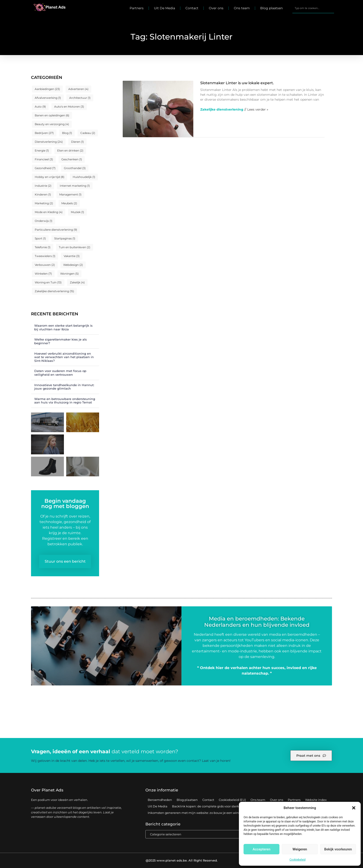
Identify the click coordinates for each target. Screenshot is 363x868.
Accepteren (261, 849)
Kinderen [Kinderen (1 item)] (43, 194)
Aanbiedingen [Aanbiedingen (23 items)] (47, 89)
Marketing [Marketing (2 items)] (44, 203)
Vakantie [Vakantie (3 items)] (72, 256)
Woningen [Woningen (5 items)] (69, 274)
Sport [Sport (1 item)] (40, 238)
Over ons (216, 8)
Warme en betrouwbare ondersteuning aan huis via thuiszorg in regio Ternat (65, 401)
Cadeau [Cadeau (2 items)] (88, 133)
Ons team (242, 8)
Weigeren (300, 849)
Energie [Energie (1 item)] (42, 150)
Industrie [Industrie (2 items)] (43, 186)
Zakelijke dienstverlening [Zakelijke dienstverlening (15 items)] (54, 291)
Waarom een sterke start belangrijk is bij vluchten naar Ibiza (63, 327)
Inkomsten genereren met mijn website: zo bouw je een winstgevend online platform (212, 813)
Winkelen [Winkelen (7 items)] (43, 274)
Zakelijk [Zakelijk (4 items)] (77, 282)
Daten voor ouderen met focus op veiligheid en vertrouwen (60, 373)
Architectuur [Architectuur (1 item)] (80, 98)
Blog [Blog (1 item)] (67, 133)
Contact (192, 8)
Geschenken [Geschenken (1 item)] (72, 159)
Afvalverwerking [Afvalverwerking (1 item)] (48, 98)
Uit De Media (164, 8)
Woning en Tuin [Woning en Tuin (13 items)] (48, 282)
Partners (137, 8)
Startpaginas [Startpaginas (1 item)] (65, 238)
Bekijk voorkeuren (338, 849)
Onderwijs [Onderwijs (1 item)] (44, 221)
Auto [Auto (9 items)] (40, 107)
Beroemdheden (160, 800)
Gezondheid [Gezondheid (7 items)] (45, 168)
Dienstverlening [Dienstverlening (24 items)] (49, 142)
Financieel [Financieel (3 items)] (44, 159)
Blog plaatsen (271, 8)
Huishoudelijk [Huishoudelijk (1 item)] (84, 177)
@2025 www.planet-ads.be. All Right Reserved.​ (182, 860)
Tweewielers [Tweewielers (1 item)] (45, 256)
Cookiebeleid (298, 860)
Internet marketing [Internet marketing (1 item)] (75, 186)
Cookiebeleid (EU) (232, 800)
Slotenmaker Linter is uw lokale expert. (237, 83)
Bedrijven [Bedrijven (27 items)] (44, 133)
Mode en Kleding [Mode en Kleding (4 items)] (49, 212)
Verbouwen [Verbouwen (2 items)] (45, 265)
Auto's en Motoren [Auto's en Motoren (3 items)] (69, 107)
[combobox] (313, 8)
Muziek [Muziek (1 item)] (77, 212)
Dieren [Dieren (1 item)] (77, 142)
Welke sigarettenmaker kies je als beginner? (61, 341)
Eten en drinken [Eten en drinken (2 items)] (70, 150)
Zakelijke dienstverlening (222, 109)
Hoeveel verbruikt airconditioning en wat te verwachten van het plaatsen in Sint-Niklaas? (64, 357)
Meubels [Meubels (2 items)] (69, 203)
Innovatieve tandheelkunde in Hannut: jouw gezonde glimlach (64, 387)
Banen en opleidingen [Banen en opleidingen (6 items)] (52, 115)
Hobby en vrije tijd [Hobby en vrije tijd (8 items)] (50, 177)
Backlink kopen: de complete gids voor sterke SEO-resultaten (218, 806)
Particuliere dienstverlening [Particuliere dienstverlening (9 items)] (56, 230)
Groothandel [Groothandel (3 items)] (75, 168)
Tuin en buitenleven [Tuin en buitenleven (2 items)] (75, 247)
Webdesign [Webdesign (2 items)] (73, 265)
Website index (316, 800)
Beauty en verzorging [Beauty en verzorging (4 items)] (52, 124)
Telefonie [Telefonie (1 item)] (43, 247)
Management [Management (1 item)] (70, 194)
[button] (354, 808)
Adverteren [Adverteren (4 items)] (78, 89)
